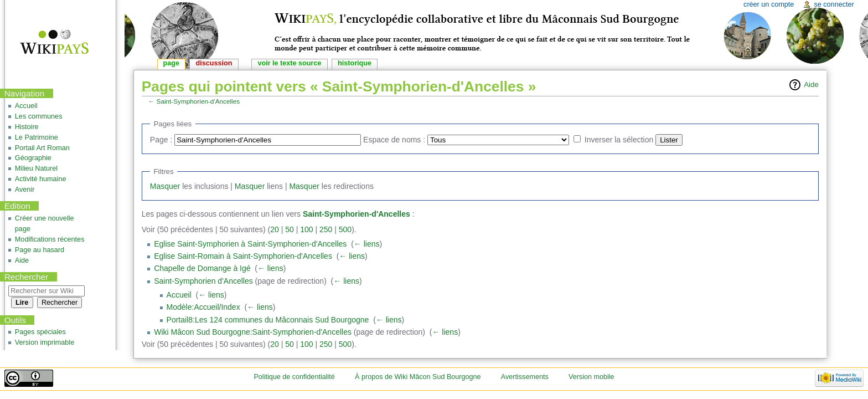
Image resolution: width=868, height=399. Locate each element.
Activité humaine (41, 179)
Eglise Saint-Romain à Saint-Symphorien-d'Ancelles (243, 256)
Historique (355, 63)
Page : (161, 140)
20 (275, 229)
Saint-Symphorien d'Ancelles (203, 281)
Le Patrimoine (37, 137)
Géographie (33, 158)
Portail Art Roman (42, 148)
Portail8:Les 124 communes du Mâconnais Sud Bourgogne (268, 320)
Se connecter (834, 4)
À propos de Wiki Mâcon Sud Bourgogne (418, 377)
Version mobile (591, 377)
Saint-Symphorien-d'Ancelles (198, 101)
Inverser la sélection (619, 140)
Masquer (165, 186)
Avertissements (525, 377)
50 (290, 229)
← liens (367, 244)
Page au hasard (40, 250)
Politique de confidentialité (294, 377)
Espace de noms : (394, 140)
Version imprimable (45, 342)
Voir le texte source (289, 63)
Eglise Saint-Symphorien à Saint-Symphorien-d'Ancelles (250, 244)
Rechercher (27, 277)
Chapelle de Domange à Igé (202, 268)
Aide (811, 85)
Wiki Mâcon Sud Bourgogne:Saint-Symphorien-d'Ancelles (253, 332)
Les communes (39, 116)
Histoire (27, 127)
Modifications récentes (50, 239)
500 (345, 229)
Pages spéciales (40, 332)
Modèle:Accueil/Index (203, 307)
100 (306, 229)
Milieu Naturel (36, 168)
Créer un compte (769, 4)
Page (171, 63)
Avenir (25, 190)
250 (326, 229)
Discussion (214, 63)
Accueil (179, 295)
